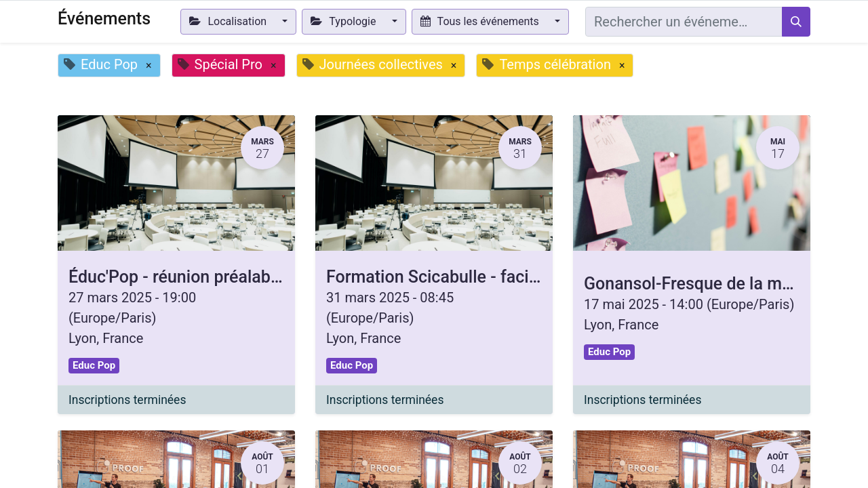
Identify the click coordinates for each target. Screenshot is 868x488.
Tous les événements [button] (481, 21)
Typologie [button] (344, 21)
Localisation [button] (229, 21)
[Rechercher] (796, 22)
